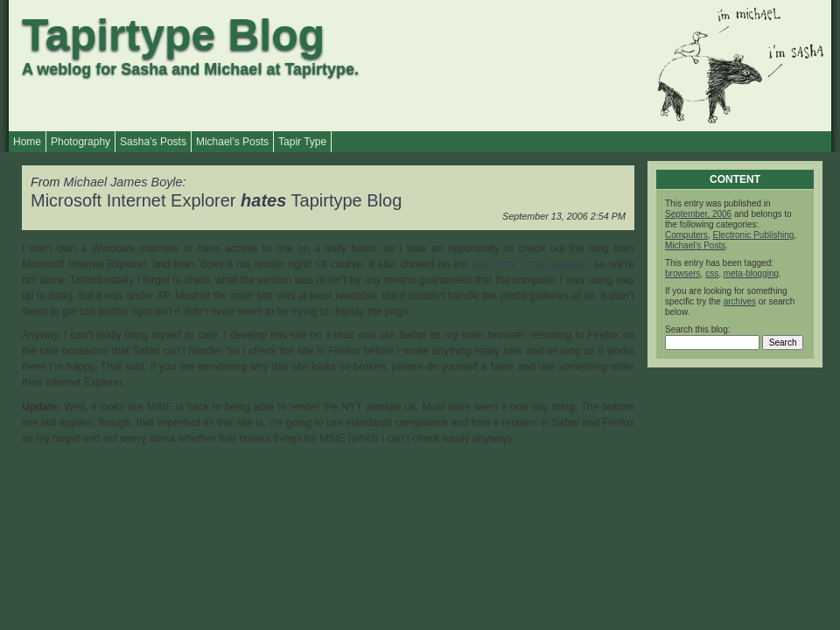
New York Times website (530, 264)
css (712, 273)
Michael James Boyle (123, 182)
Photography (80, 142)
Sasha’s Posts (153, 142)
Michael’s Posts (232, 142)
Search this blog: (698, 329)
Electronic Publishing (753, 235)
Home (27, 142)
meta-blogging (751, 273)
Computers (686, 235)
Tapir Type (302, 142)
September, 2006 (698, 214)
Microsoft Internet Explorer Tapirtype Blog (216, 200)
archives (740, 301)
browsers (683, 273)
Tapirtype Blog (173, 35)
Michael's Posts (695, 245)
